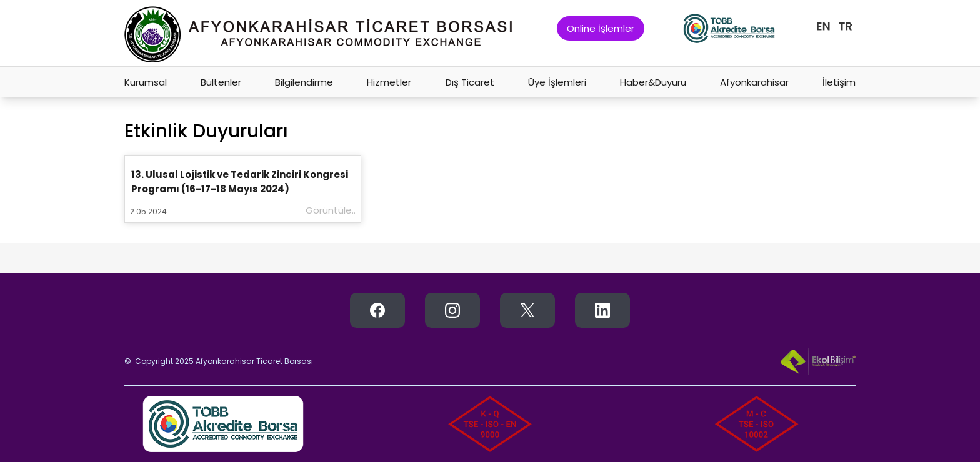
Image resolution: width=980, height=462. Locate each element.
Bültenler (221, 82)
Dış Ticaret (470, 82)
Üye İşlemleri (557, 82)
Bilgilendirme (304, 82)
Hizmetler (389, 82)
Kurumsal (146, 82)
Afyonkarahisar (754, 82)
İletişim (839, 82)
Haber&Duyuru (653, 82)
